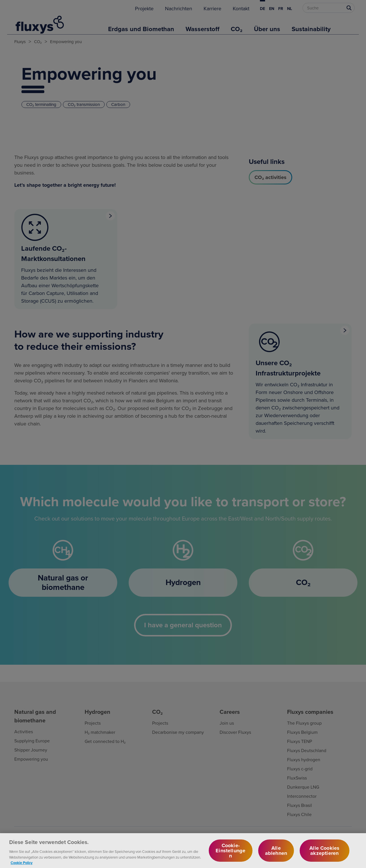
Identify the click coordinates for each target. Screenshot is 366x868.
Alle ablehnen (276, 855)
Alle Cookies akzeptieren (324, 855)
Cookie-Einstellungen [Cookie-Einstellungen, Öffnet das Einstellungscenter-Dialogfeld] (230, 855)
